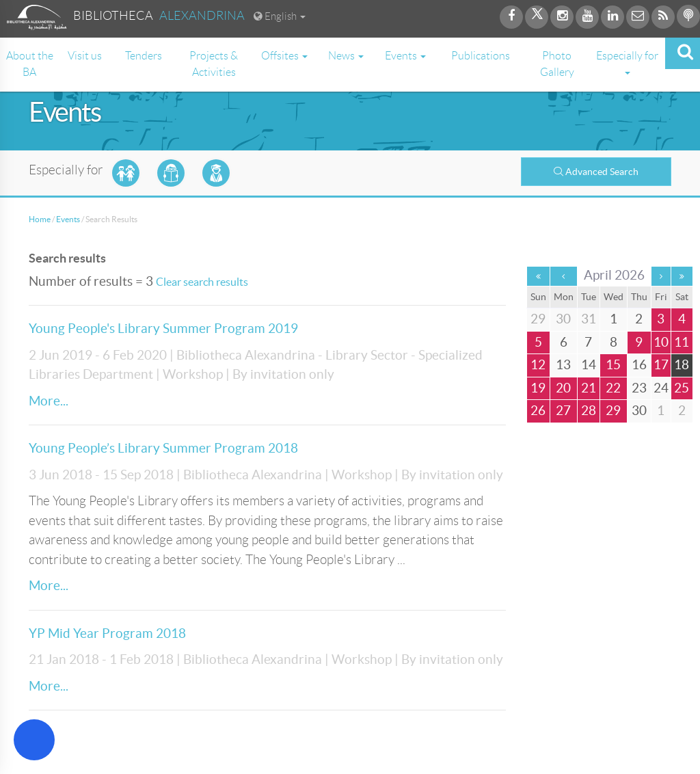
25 (682, 388)
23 (639, 388)
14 (589, 365)
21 (589, 388)
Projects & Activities (214, 64)
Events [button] (405, 56)
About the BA (30, 64)
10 (661, 342)
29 (613, 411)
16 (639, 365)
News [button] (346, 56)
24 (661, 388)
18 (682, 365)
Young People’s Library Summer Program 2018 (163, 448)
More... (49, 401)
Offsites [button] (284, 56)
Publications (481, 56)
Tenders (144, 56)
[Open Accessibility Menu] (34, 740)
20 (563, 388)
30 (639, 411)
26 (538, 411)
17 (661, 365)
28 (589, 411)
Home (40, 219)
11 (682, 342)
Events (68, 219)
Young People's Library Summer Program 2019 (163, 329)
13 (563, 365)
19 (538, 388)
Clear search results (202, 282)
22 (613, 388)
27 (563, 411)
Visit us (85, 56)
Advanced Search (596, 172)
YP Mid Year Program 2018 (107, 633)
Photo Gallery (557, 64)
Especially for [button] (627, 62)
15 (613, 365)
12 (538, 365)
